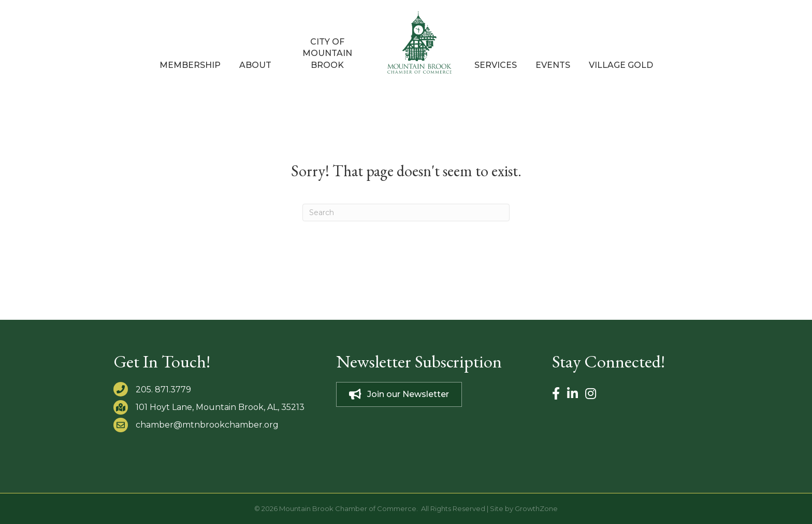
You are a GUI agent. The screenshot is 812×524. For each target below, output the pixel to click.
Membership (190, 65)
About (255, 65)
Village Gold (621, 65)
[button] (399, 394)
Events (553, 65)
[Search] (406, 213)
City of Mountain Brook (327, 53)
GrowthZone (536, 508)
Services (496, 65)
